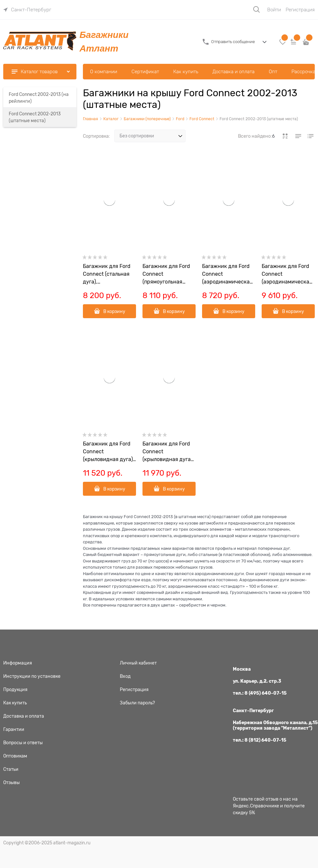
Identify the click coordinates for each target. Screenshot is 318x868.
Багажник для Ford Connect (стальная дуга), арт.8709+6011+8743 (109, 275)
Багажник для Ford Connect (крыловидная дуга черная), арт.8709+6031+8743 (169, 452)
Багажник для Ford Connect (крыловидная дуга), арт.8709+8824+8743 (109, 452)
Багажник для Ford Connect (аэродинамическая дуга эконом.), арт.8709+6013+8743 (228, 275)
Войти (274, 10)
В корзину (114, 311)
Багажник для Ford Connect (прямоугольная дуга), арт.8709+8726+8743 (169, 275)
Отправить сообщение (233, 42)
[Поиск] (256, 9)
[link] (27, 10)
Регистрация (300, 10)
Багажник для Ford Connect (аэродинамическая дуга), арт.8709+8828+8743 (288, 275)
